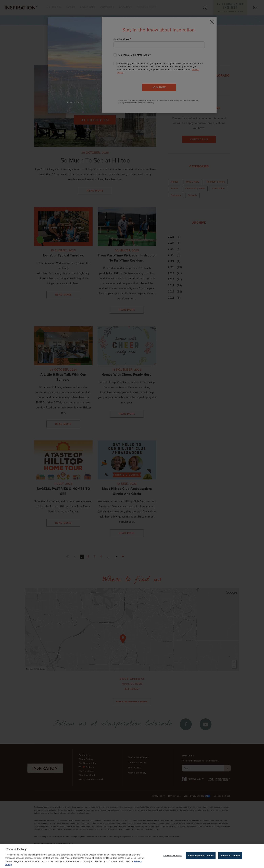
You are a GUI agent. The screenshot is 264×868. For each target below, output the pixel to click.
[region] (132, 856)
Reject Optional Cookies (201, 856)
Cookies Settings (173, 856)
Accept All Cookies (230, 856)
